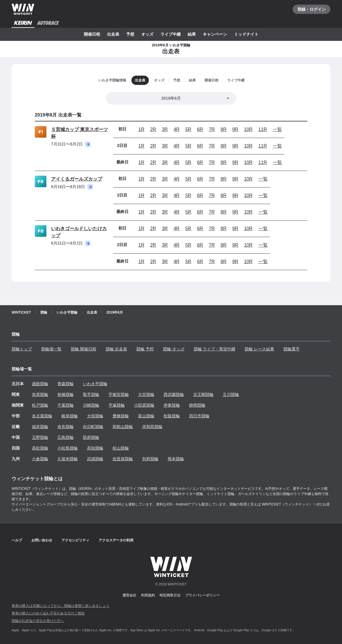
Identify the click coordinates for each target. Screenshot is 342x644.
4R (176, 129)
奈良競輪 (66, 427)
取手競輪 (91, 394)
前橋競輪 (66, 394)
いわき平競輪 (95, 384)
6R (200, 129)
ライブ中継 (171, 34)
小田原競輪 (144, 405)
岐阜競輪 (70, 416)
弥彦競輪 (40, 394)
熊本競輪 (176, 459)
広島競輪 (66, 437)
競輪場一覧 (51, 349)
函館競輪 (40, 384)
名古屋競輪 (42, 416)
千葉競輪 (66, 405)
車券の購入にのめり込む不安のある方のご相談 (48, 613)
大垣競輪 (95, 416)
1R (141, 129)
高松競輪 (40, 448)
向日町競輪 (93, 427)
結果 (192, 34)
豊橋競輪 (121, 416)
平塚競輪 (117, 405)
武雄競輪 (95, 459)
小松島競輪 (68, 448)
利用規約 (148, 595)
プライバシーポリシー (202, 595)
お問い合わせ (42, 540)
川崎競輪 (91, 405)
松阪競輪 (172, 416)
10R (248, 129)
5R (188, 129)
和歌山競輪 (123, 427)
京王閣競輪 (203, 394)
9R (235, 129)
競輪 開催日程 (84, 349)
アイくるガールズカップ (77, 179)
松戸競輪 (40, 405)
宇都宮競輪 (119, 394)
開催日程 (92, 34)
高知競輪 (95, 448)
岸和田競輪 (152, 427)
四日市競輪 (199, 416)
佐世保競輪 (123, 459)
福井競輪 (40, 427)
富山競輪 (146, 416)
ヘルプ (17, 540)
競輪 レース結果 (259, 349)
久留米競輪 (68, 459)
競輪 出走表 (116, 349)
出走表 (113, 34)
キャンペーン (215, 34)
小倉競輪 (40, 459)
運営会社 (129, 595)
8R (223, 129)
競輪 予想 (145, 349)
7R (212, 129)
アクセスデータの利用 (116, 540)
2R (153, 129)
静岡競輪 (197, 405)
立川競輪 (231, 394)
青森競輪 (66, 384)
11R (263, 129)
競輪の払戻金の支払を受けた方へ (38, 621)
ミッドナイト (246, 34)
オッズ (147, 34)
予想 (130, 34)
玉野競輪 (40, 437)
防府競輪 (91, 437)
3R (165, 129)
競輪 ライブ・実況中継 (215, 349)
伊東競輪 (172, 405)
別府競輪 (150, 459)
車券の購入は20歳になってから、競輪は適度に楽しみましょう (60, 606)
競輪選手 (292, 349)
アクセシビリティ (75, 540)
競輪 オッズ (174, 349)
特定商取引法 (170, 595)
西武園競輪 (174, 394)
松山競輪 (121, 448)
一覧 (277, 129)
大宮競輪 (146, 394)
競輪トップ (22, 349)
